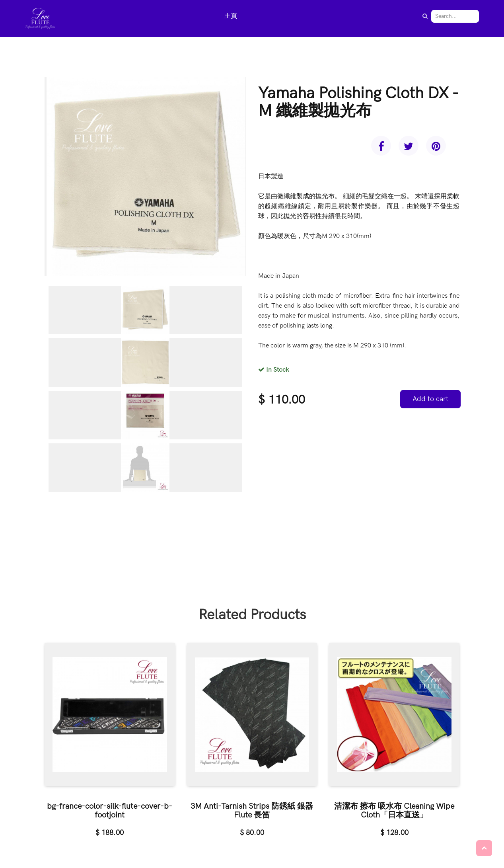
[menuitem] (231, 17)
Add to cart (430, 399)
